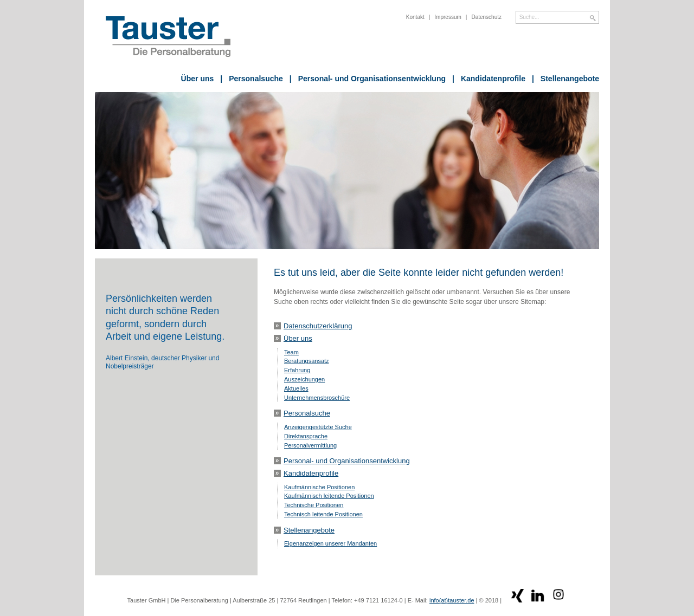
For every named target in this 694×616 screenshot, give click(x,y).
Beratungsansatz (307, 361)
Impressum (448, 17)
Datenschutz (486, 17)
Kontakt (415, 17)
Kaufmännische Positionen (319, 487)
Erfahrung (297, 370)
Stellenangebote (566, 79)
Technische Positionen (314, 505)
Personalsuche (252, 79)
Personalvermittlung (310, 445)
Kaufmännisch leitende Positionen (329, 496)
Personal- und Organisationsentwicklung (368, 79)
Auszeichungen (304, 379)
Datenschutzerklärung (318, 326)
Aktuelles (296, 388)
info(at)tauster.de (452, 600)
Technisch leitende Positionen (323, 514)
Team (291, 352)
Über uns (198, 79)
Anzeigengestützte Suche (318, 427)
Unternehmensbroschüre (317, 398)
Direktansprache (306, 436)
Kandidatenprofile (489, 79)
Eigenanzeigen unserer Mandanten (330, 543)
